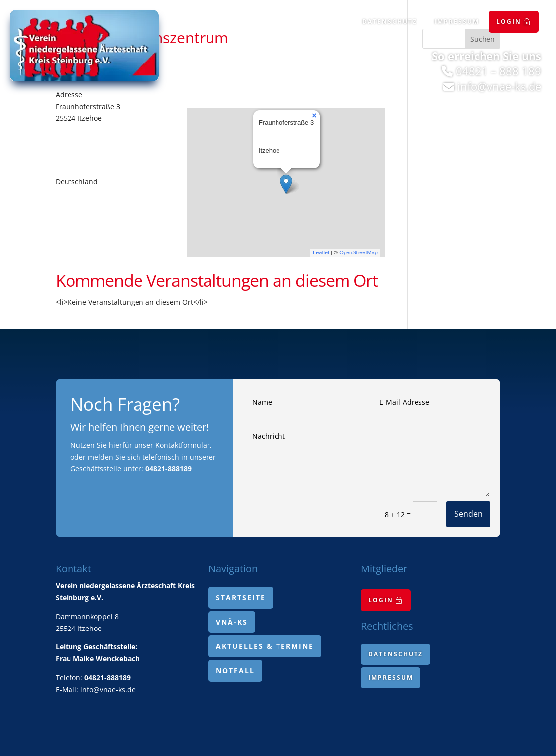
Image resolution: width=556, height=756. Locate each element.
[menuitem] (514, 22)
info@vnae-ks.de (499, 86)
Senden (468, 514)
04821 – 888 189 (498, 71)
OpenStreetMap (358, 252)
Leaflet (321, 252)
